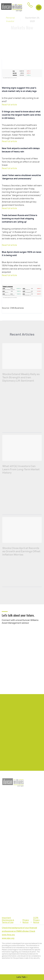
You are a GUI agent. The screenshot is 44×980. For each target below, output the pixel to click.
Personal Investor (10, 19)
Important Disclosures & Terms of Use (8, 920)
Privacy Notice (26, 921)
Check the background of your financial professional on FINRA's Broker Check (19, 929)
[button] (39, 7)
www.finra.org (8, 935)
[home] (12, 7)
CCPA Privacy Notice (36, 920)
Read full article (9, 105)
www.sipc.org (8, 938)
